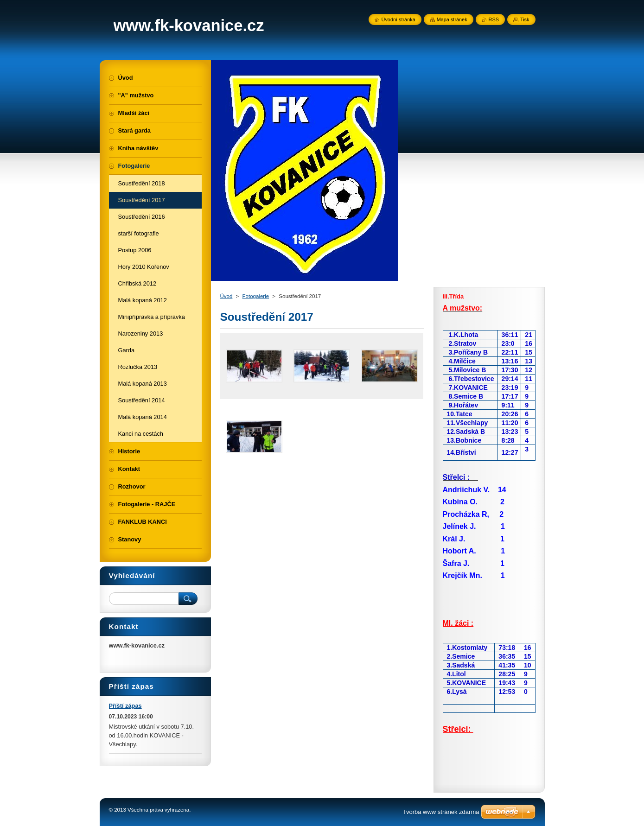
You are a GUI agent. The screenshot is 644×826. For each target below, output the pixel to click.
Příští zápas (125, 706)
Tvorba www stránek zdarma (441, 812)
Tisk (525, 19)
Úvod (226, 296)
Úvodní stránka (399, 19)
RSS (494, 19)
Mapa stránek (452, 19)
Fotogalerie (256, 296)
